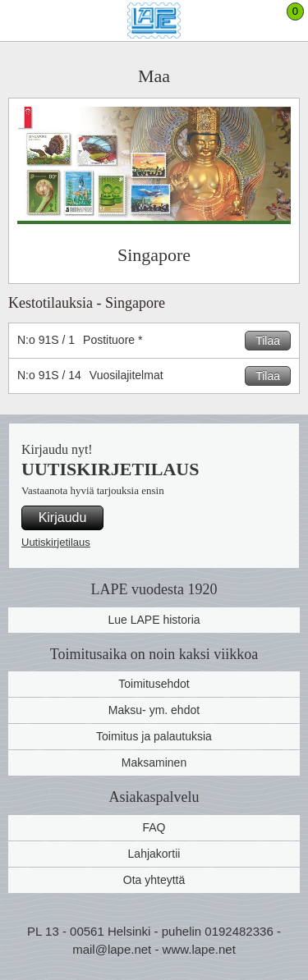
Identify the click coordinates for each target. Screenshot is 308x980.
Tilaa (268, 341)
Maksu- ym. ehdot (154, 710)
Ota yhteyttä (154, 880)
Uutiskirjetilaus (56, 542)
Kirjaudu (63, 517)
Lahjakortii (154, 854)
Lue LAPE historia (154, 620)
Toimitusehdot (154, 684)
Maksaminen (154, 762)
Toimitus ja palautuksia (154, 736)
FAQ (154, 827)
